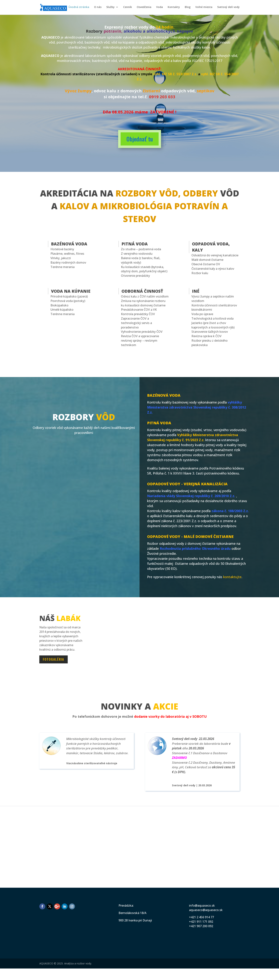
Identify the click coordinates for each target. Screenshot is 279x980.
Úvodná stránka (79, 8)
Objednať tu (140, 139)
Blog (188, 8)
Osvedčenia (144, 8)
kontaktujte (232, 577)
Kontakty (174, 8)
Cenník (128, 8)
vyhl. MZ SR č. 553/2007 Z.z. (175, 74)
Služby (110, 8)
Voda (160, 8)
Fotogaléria (54, 659)
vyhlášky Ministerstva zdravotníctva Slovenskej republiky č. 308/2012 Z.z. (197, 407)
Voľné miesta (204, 8)
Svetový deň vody (228, 8)
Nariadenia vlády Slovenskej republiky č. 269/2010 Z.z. (191, 496)
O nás (98, 8)
